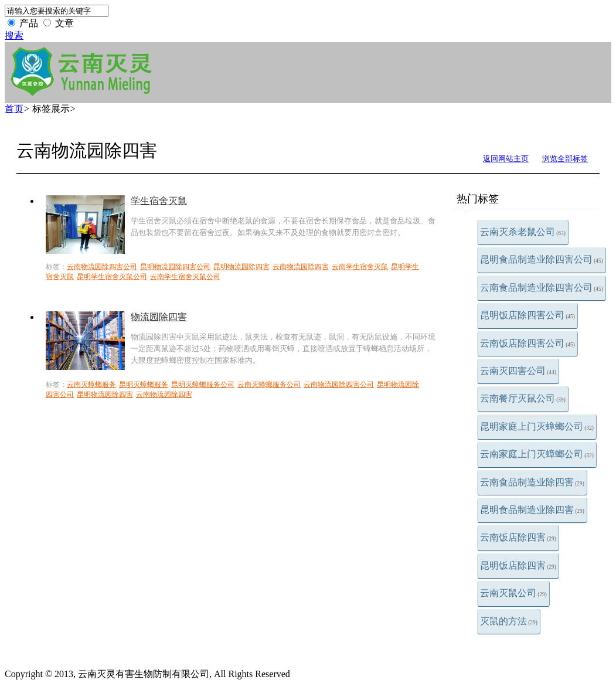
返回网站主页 (506, 159)
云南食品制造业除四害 (532, 482)
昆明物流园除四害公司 (175, 267)
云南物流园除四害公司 (102, 267)
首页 (14, 109)
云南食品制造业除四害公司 (542, 288)
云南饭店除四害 (518, 537)
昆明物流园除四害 (241, 267)
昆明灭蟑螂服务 (144, 385)
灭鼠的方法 (509, 621)
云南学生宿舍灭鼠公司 (185, 277)
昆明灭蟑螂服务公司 (203, 385)
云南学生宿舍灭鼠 (360, 267)
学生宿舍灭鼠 (159, 201)
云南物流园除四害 (301, 267)
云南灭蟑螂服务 (91, 385)
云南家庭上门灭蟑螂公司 (537, 454)
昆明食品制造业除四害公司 (542, 259)
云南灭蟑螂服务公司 (269, 385)
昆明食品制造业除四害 (532, 510)
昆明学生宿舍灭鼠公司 (112, 277)
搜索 (14, 35)
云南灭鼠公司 (513, 593)
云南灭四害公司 (518, 371)
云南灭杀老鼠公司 (523, 232)
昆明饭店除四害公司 (527, 315)
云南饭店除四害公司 (527, 343)
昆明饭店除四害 (518, 565)
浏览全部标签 (565, 159)
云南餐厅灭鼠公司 (523, 398)
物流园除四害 (159, 317)
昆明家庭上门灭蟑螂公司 (537, 426)
